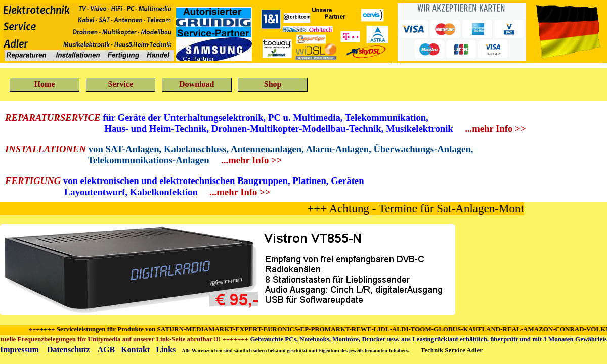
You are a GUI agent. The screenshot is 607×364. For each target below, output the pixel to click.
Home (45, 84)
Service (120, 84)
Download (197, 84)
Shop (273, 84)
